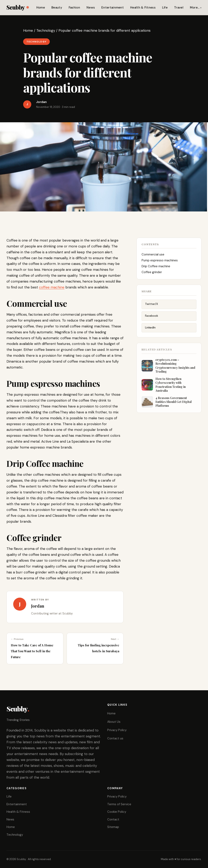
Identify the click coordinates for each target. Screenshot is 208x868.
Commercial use (153, 256)
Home (41, 8)
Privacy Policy (117, 730)
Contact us (115, 738)
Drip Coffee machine (156, 268)
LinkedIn (150, 330)
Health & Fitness (143, 8)
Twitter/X (152, 307)
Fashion (74, 8)
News (91, 8)
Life (165, 8)
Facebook (152, 319)
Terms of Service (119, 804)
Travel (179, 8)
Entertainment (113, 8)
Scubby (18, 7)
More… (195, 8)
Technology (46, 30)
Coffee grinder (152, 274)
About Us (114, 722)
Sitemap (113, 827)
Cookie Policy (117, 812)
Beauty (57, 8)
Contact (113, 819)
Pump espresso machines (160, 262)
